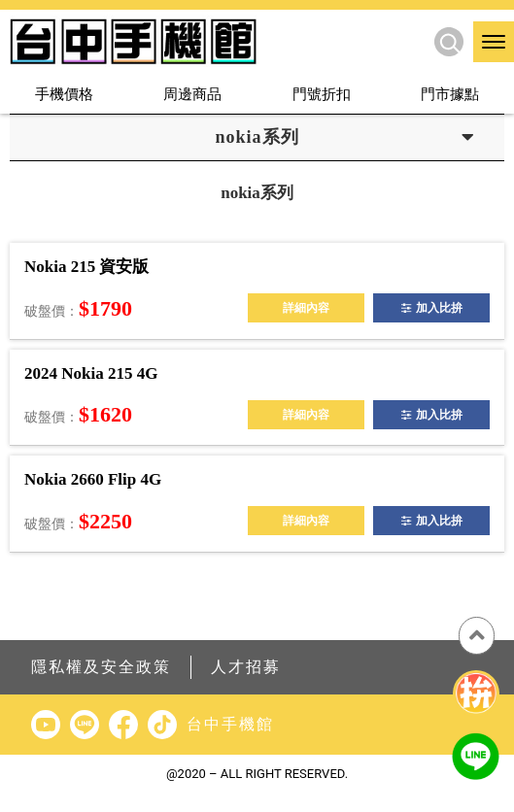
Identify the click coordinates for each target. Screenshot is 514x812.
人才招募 (246, 667)
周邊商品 (192, 94)
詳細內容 (306, 308)
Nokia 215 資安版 (86, 267)
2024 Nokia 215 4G (91, 373)
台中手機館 (230, 724)
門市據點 (450, 94)
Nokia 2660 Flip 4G (93, 479)
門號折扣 (322, 94)
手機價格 (64, 94)
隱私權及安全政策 (101, 667)
